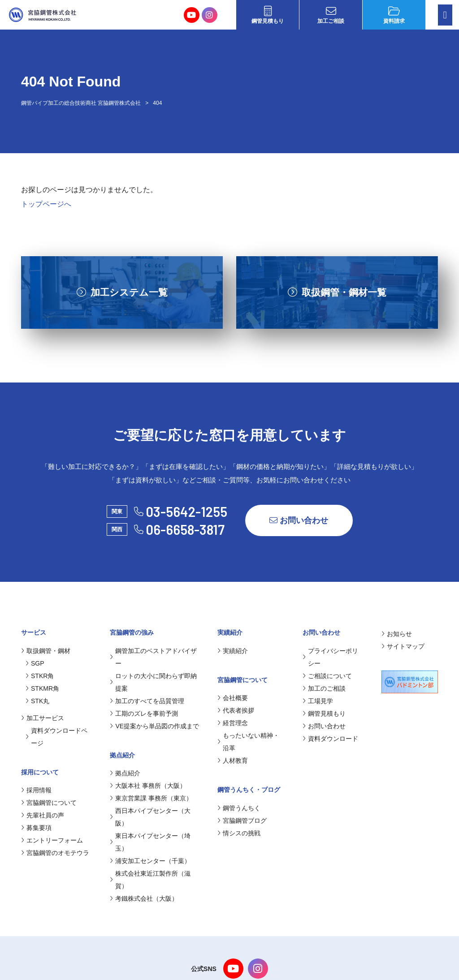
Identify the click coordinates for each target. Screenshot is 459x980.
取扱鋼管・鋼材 (46, 651)
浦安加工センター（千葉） (150, 861)
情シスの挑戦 (239, 833)
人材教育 (233, 761)
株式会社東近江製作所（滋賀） (150, 880)
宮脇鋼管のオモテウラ (55, 853)
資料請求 (394, 15)
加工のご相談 (324, 688)
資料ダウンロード (330, 739)
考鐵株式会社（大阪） (144, 898)
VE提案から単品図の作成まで (154, 726)
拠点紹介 (125, 773)
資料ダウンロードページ (56, 737)
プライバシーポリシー (330, 657)
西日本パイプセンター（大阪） (150, 817)
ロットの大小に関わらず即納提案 (153, 682)
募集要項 (36, 828)
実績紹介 (233, 651)
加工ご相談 (331, 15)
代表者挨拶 (236, 710)
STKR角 (40, 676)
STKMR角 (42, 688)
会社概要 (233, 698)
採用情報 (36, 790)
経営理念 (233, 723)
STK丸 (37, 701)
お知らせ (397, 634)
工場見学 (318, 701)
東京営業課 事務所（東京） (151, 798)
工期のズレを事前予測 (144, 714)
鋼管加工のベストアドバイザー (153, 657)
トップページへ (46, 204)
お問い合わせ (299, 520)
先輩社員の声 (43, 815)
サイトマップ (403, 646)
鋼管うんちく (239, 808)
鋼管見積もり (268, 15)
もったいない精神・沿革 (248, 742)
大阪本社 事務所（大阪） (148, 786)
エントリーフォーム (52, 840)
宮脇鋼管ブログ (242, 821)
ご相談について (327, 676)
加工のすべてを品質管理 (147, 701)
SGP (35, 663)
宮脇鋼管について (49, 803)
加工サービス (43, 718)
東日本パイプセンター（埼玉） (150, 842)
